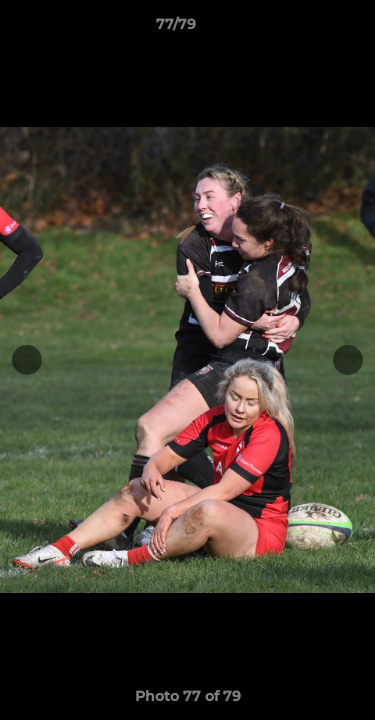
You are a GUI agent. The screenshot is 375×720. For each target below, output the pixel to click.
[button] (303, 29)
